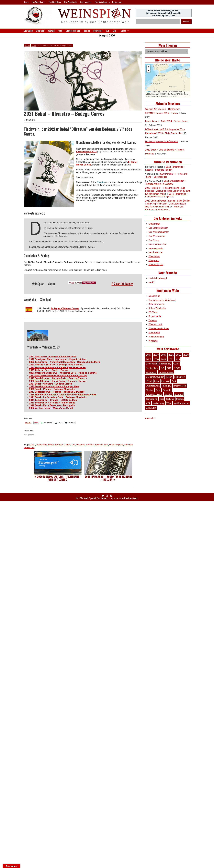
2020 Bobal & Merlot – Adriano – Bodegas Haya (54, 386)
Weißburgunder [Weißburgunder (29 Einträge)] (181, 403)
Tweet (28, 423)
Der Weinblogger (157, 236)
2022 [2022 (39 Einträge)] (171, 359)
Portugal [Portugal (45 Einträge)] (165, 381)
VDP (108, 31)
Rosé (60, 31)
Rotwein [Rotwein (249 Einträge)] (167, 390)
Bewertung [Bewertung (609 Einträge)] (151, 364)
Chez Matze (155, 224)
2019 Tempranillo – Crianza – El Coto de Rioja (53, 400)
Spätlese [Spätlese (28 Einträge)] (179, 394)
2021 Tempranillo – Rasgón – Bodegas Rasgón (165, 168)
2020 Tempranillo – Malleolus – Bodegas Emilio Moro (57, 368)
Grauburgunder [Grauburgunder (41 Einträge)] (166, 372)
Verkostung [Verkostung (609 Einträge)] (158, 403)
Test (106, 445)
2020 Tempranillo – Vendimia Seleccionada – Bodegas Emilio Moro (65, 362)
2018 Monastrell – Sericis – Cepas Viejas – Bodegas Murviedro (63, 395)
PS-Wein (153, 312)
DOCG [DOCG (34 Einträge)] (177, 368)
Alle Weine (28, 31)
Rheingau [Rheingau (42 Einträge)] (167, 386)
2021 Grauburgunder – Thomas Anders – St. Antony (165, 182)
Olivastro (81, 445)
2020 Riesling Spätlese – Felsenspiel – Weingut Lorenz (59, 478)
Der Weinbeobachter (159, 232)
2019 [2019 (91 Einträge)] (149, 359)
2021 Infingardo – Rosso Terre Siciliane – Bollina (108, 478)
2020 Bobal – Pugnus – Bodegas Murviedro (52, 389)
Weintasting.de (156, 264)
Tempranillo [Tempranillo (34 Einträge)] (152, 399)
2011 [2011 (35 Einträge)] (171, 355)
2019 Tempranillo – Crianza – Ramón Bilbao (52, 403)
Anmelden (150, 418)
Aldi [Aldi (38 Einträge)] (178, 359)
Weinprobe (154, 261)
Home (26, 2)
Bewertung (42, 445)
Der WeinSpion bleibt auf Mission (162, 142)
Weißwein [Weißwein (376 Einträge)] (151, 408)
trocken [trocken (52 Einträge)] (180, 399)
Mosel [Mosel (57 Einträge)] (149, 381)
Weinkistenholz (156, 337)
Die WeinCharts (39, 2)
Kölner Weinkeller (157, 308)
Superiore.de (155, 316)
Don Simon (154, 240)
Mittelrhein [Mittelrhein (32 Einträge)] (180, 377)
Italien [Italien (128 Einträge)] (169, 377)
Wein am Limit (156, 324)
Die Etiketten (86, 2)
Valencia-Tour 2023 (86, 152)
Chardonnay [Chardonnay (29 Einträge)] (165, 364)
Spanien (99, 445)
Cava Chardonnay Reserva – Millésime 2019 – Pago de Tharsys (63, 373)
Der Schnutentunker (158, 228)
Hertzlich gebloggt (158, 278)
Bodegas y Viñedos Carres (65, 308)
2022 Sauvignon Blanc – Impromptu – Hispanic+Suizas (58, 359)
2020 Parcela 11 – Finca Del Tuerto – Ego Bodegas (166, 175)
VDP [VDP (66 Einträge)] (148, 403)
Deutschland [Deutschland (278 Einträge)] (152, 368)
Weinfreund (154, 333)
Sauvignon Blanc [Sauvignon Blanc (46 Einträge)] (154, 394)
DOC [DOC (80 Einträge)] (169, 368)
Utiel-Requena (116, 445)
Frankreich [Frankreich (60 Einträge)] (151, 372)
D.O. (73, 445)
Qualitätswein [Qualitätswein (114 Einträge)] (153, 386)
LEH (114, 31)
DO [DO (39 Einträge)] (162, 368)
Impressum (117, 2)
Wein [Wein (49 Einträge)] (169, 403)
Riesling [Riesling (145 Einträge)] (150, 390)
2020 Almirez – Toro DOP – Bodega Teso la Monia (56, 365)
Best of (87, 31)
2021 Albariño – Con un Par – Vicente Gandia (53, 357)
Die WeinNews (55, 2)
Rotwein (51, 31)
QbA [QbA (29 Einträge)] (174, 381)
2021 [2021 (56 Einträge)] (164, 359)
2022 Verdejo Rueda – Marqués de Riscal (51, 408)
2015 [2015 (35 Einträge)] (179, 355)
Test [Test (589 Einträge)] (162, 399)
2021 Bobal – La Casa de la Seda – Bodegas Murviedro (58, 397)
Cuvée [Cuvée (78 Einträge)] (176, 364)
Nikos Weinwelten (158, 244)
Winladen (153, 341)
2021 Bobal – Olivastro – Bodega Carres (51, 384)
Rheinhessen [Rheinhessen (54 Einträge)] (180, 386)
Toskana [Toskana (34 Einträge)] (170, 399)
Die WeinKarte (71, 2)
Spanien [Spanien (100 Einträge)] (168, 394)
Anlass (123, 31)
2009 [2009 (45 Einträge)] (164, 355)
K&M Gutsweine (156, 304)
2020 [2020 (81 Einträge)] (156, 359)
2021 (34, 45)
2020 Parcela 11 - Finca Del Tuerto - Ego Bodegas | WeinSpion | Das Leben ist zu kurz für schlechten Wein (168, 191)
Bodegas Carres (63, 445)
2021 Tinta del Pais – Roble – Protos (49, 370)
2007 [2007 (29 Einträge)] (149, 355)
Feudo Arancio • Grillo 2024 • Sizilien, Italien (167, 121)
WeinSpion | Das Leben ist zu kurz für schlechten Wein (111, 498)
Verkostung (29, 447)
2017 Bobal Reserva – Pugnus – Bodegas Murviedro (57, 392)
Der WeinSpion (101, 2)
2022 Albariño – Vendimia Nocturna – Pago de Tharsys (58, 376)
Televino (153, 320)
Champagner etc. (73, 31)
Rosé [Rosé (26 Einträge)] (158, 390)
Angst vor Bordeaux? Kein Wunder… (164, 208)
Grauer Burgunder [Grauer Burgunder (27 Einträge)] (155, 377)
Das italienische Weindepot (162, 300)
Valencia (128, 445)
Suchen (186, 22)
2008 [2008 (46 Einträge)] (156, 355)
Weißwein (40, 31)
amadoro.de (154, 296)
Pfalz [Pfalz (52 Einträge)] (157, 381)
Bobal (51, 445)
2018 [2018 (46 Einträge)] (186, 355)
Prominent (98, 31)
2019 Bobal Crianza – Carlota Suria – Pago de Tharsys (58, 378)
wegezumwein (156, 248)
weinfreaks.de (156, 252)
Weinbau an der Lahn (159, 329)
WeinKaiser (154, 256)
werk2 (152, 282)
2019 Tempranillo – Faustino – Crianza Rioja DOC (167, 195)
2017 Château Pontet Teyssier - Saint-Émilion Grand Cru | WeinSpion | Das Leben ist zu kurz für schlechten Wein (168, 204)
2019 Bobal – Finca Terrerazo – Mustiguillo (52, 405)
